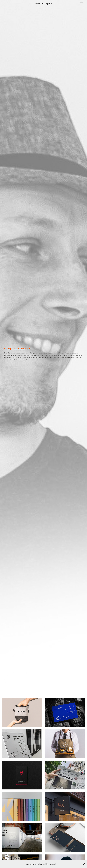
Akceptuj (53, 864)
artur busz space (44, 3)
